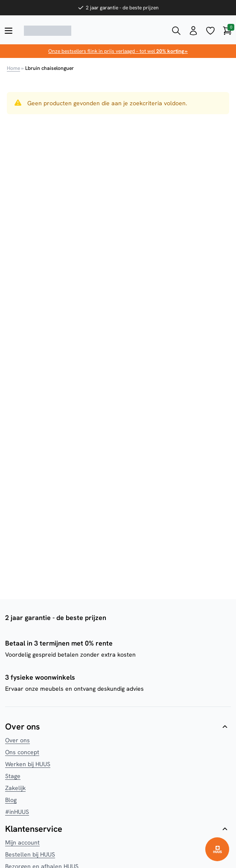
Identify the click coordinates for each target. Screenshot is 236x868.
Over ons (17, 740)
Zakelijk (15, 788)
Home (13, 68)
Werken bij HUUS (28, 764)
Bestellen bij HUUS (30, 854)
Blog (11, 800)
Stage (13, 776)
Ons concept (22, 752)
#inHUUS (17, 812)
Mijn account (22, 842)
